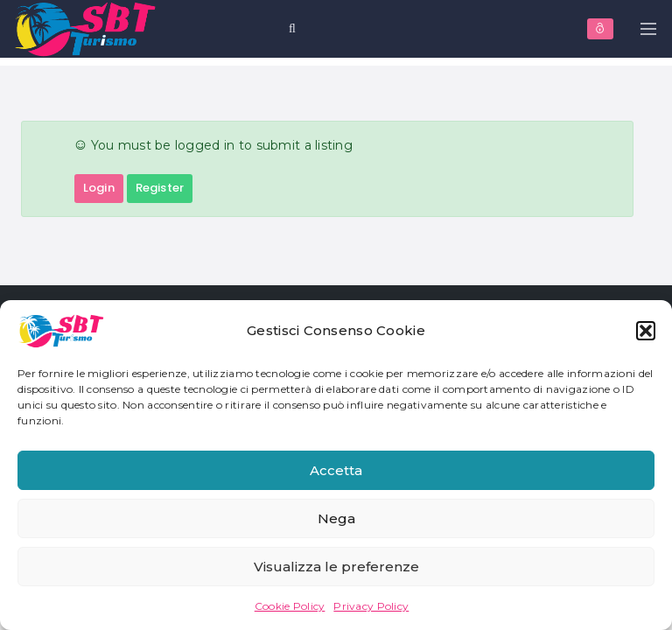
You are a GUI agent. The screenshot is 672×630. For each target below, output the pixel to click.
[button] (646, 331)
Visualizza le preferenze (336, 567)
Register (160, 188)
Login (99, 188)
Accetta (336, 470)
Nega (336, 518)
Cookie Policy (290, 606)
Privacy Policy (371, 606)
